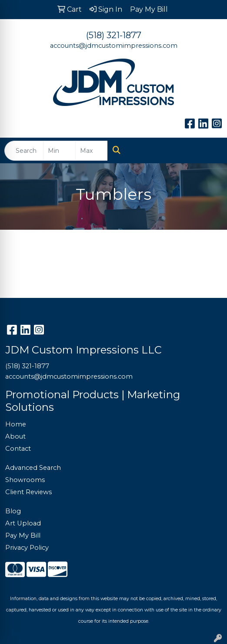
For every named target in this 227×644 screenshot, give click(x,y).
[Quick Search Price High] (92, 151)
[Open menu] (210, 151)
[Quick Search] (24, 151)
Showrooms (25, 480)
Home (16, 424)
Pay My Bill (23, 535)
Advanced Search (33, 468)
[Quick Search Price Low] (59, 151)
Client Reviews (28, 492)
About (15, 436)
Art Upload (23, 523)
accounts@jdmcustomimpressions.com (114, 46)
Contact (18, 449)
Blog (13, 511)
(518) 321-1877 (114, 35)
